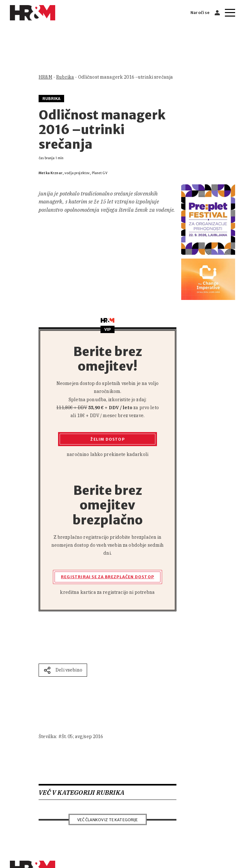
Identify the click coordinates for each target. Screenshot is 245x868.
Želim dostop (107, 439)
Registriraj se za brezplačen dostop (108, 577)
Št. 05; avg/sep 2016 (82, 736)
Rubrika (65, 77)
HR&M (45, 77)
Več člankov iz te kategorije (108, 820)
